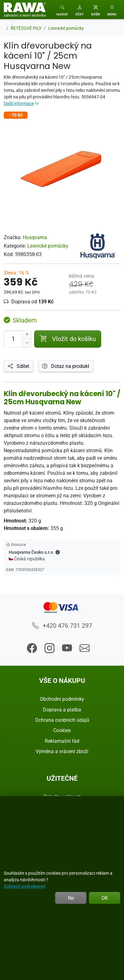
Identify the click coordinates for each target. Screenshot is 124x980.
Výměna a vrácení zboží (62, 751)
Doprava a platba (62, 710)
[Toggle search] (62, 10)
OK (105, 898)
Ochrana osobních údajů (62, 720)
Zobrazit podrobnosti (25, 886)
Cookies (62, 730)
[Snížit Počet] (27, 343)
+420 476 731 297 (62, 625)
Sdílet (18, 366)
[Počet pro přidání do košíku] (13, 339)
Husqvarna (35, 237)
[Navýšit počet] (27, 335)
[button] (80, 10)
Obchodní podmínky (62, 699)
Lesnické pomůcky (48, 246)
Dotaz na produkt (66, 366)
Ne (71, 898)
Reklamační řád (62, 741)
